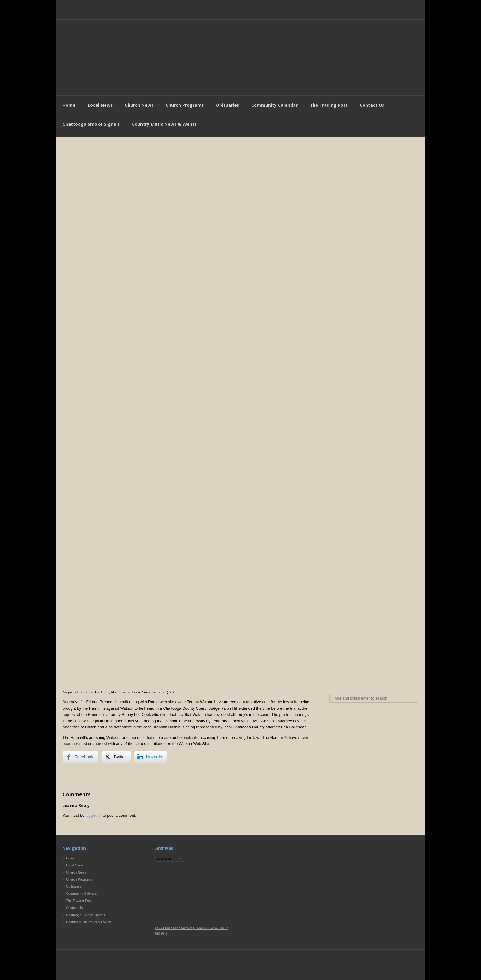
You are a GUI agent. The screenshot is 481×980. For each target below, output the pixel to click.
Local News (100, 105)
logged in (94, 815)
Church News (139, 105)
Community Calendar (274, 105)
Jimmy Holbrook (113, 692)
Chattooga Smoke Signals (91, 124)
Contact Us (372, 105)
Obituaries (227, 105)
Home (69, 105)
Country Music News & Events (164, 124)
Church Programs (185, 105)
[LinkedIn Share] (151, 757)
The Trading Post (329, 105)
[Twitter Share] (116, 757)
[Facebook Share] (80, 757)
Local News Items (146, 692)
